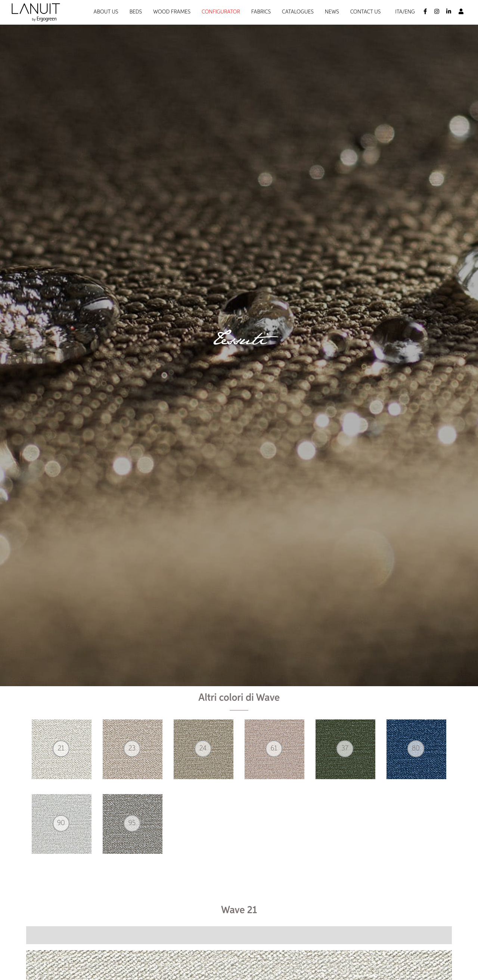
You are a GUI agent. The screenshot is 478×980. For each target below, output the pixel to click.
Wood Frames (172, 12)
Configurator (221, 12)
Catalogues (298, 12)
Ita (399, 12)
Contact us (366, 12)
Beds (136, 12)
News (332, 12)
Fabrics (261, 12)
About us (106, 12)
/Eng (409, 12)
